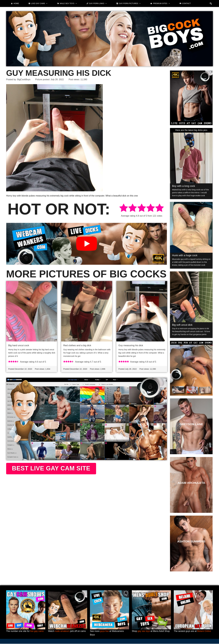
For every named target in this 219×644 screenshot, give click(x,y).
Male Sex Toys (68, 3)
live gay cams (37, 631)
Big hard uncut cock (19, 345)
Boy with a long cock (184, 186)
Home (16, 3)
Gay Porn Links (98, 3)
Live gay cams (39, 3)
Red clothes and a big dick (77, 345)
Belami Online (204, 631)
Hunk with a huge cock (185, 256)
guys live (105, 631)
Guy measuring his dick (131, 345)
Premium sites (161, 3)
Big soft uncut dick (182, 325)
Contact (186, 3)
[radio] (124, 208)
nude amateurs (62, 631)
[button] (211, 3)
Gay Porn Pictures (130, 3)
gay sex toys (144, 631)
